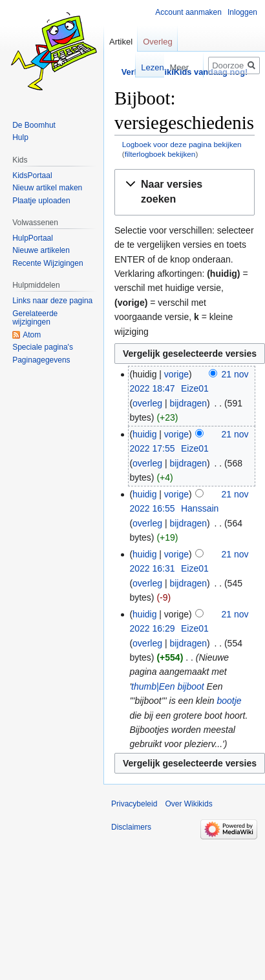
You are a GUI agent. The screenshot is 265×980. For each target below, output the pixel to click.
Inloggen (242, 12)
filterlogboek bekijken (160, 154)
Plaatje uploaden (41, 201)
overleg (147, 403)
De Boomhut (34, 125)
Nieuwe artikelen (41, 250)
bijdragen (188, 403)
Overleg (158, 42)
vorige (176, 374)
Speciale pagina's (43, 347)
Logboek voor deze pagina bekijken (182, 144)
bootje (229, 701)
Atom (32, 335)
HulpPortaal (33, 238)
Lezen (148, 67)
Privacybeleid (134, 804)
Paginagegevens (41, 360)
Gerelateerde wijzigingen (35, 318)
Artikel (121, 42)
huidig (144, 434)
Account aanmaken (188, 12)
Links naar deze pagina (52, 301)
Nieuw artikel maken (47, 188)
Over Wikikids (188, 804)
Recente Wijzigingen (48, 263)
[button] (185, 192)
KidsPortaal (32, 175)
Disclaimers (131, 827)
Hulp (20, 137)
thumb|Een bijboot (168, 686)
